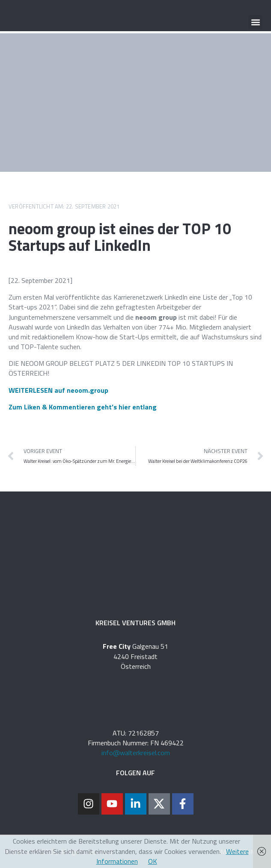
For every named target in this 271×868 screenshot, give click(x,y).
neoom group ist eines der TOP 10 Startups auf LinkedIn (120, 237)
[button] (255, 22)
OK (153, 861)
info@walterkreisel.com (136, 753)
